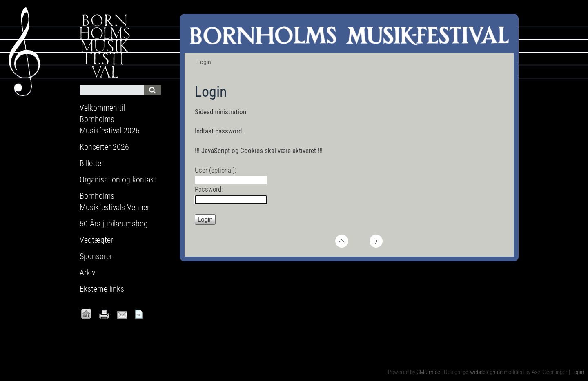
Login (578, 372)
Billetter (92, 163)
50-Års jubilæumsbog (114, 224)
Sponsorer (96, 256)
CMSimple (428, 372)
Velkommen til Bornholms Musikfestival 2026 (110, 119)
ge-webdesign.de (483, 372)
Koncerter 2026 (104, 147)
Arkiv (87, 272)
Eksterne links (102, 289)
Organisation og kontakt (118, 179)
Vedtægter (96, 240)
